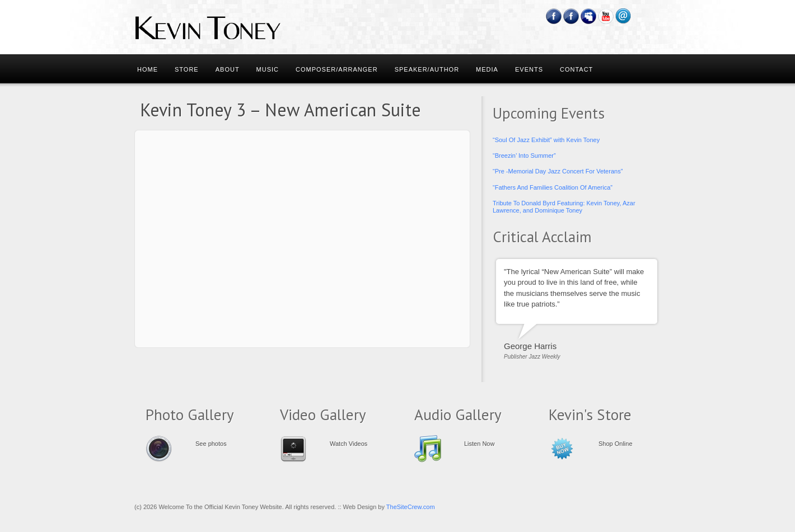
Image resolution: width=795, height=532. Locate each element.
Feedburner (571, 16)
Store (187, 69)
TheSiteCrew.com (411, 507)
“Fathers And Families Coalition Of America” (553, 187)
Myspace (589, 16)
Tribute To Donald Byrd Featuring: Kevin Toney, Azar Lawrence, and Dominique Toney (564, 207)
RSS (641, 16)
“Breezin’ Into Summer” (524, 156)
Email (623, 16)
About (228, 69)
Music (268, 69)
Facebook (554, 16)
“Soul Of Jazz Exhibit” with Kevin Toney (546, 140)
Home (148, 69)
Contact (576, 69)
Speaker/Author (427, 69)
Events (529, 69)
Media (487, 69)
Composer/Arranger (337, 69)
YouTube (606, 16)
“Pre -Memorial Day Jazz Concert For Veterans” (558, 171)
